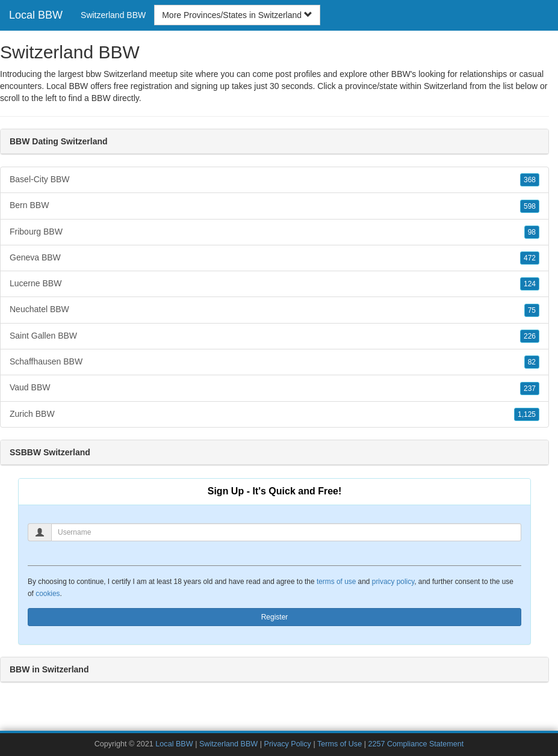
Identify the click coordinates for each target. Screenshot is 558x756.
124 (530, 284)
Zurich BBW (274, 414)
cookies (48, 594)
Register (275, 617)
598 (530, 206)
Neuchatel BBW (274, 310)
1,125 (527, 414)
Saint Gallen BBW (274, 336)
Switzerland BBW (113, 15)
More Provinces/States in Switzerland (237, 15)
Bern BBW (274, 206)
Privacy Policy (288, 744)
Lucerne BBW (274, 284)
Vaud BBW (274, 388)
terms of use (336, 582)
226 (530, 336)
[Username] (286, 532)
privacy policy (393, 582)
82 (532, 362)
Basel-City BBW (274, 180)
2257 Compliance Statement (416, 744)
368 (530, 180)
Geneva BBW (274, 258)
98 (532, 232)
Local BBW (36, 15)
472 (530, 258)
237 (530, 389)
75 (532, 310)
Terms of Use (339, 744)
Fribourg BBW (274, 232)
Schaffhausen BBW (274, 362)
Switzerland (445, 86)
